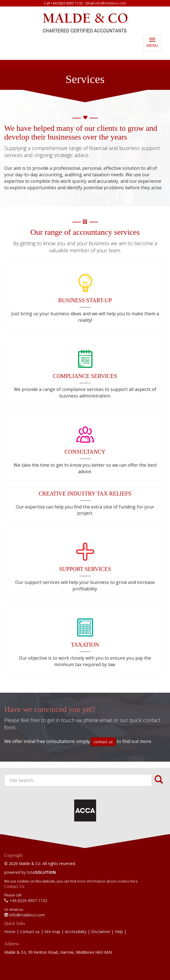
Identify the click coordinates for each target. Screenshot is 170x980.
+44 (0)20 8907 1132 (26, 900)
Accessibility (76, 932)
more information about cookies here (107, 881)
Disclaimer (101, 932)
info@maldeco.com (111, 3)
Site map (52, 932)
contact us (103, 742)
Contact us (30, 932)
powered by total (30, 872)
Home (10, 932)
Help (119, 932)
